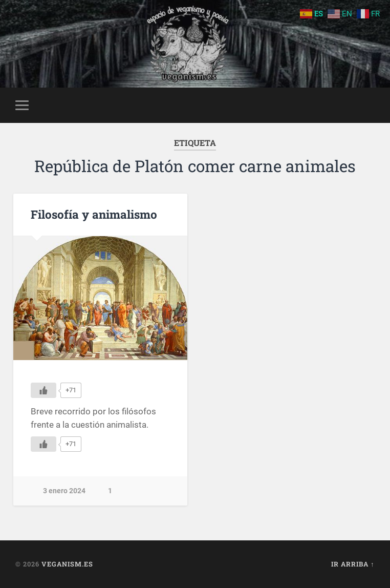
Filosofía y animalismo (94, 214)
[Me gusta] (44, 390)
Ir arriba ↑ (353, 564)
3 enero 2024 (64, 491)
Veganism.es (67, 564)
